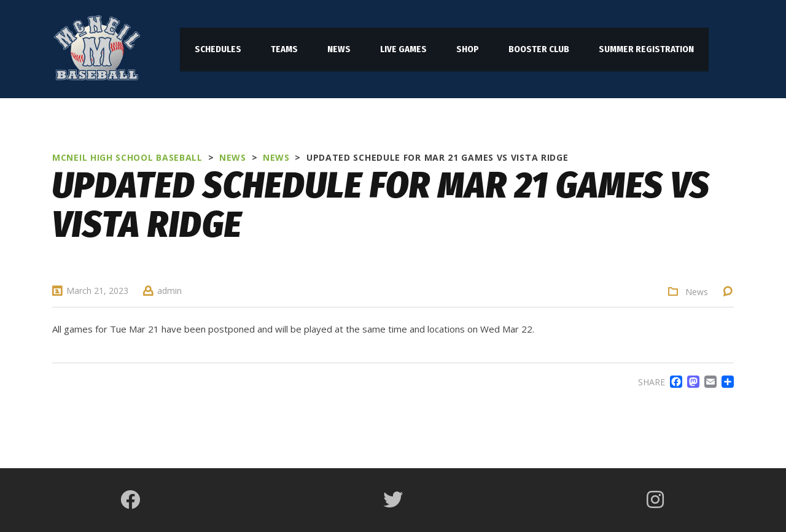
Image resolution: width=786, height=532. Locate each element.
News (697, 292)
